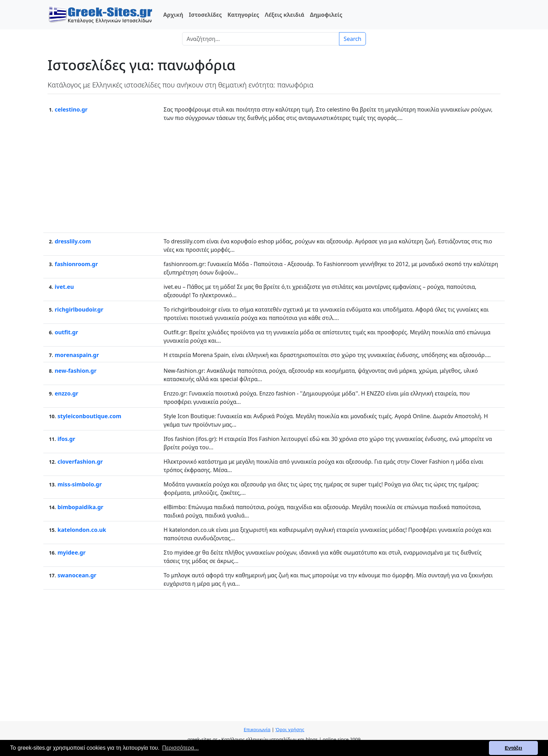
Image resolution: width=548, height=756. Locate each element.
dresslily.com (73, 241)
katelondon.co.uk (82, 530)
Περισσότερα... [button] (181, 748)
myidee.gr (71, 552)
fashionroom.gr (76, 264)
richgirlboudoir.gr (79, 309)
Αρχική (173, 15)
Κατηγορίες (243, 15)
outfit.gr (66, 332)
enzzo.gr (66, 393)
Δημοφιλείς (326, 15)
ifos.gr (66, 439)
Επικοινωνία (257, 729)
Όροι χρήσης (290, 729)
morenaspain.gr (77, 355)
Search (352, 39)
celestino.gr (71, 109)
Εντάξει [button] (513, 748)
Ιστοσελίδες (205, 15)
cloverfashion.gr (80, 462)
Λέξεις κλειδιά (284, 15)
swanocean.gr (77, 575)
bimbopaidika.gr (80, 507)
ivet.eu (64, 287)
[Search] (261, 39)
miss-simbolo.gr (80, 484)
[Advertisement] (274, 177)
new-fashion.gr (75, 371)
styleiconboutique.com (89, 416)
